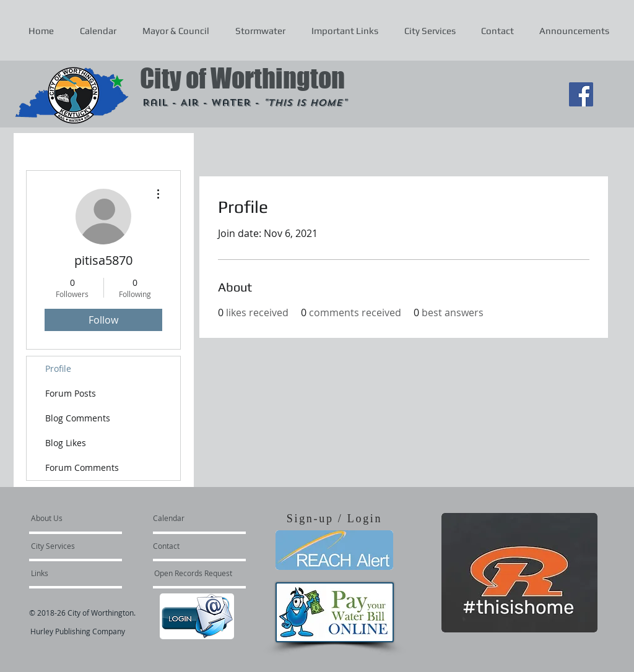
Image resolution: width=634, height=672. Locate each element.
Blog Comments (78, 418)
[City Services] (67, 546)
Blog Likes (66, 443)
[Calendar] (189, 518)
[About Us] (78, 518)
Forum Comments (82, 467)
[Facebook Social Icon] (581, 94)
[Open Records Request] (193, 573)
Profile (58, 368)
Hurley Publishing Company (78, 631)
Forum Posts (71, 393)
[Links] (64, 573)
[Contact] (186, 546)
